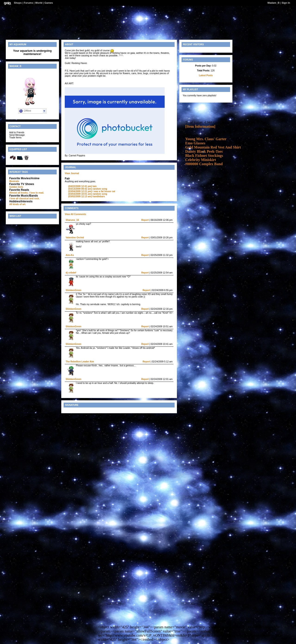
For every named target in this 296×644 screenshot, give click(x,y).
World (39, 3)
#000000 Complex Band (204, 164)
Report (145, 220)
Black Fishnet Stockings (204, 156)
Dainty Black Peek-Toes (204, 151)
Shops (18, 3)
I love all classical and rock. (24, 199)
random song (88, 189)
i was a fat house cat (92, 191)
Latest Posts (206, 75)
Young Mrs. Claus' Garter (206, 139)
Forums (28, 3)
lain (82, 186)
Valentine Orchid (75, 238)
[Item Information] (200, 126)
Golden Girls (16, 187)
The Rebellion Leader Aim (80, 362)
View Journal (72, 173)
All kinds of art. (18, 204)
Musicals (14, 181)
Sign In (286, 3)
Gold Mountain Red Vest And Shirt (213, 147)
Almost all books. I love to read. (27, 193)
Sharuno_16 (72, 220)
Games (49, 3)
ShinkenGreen (74, 290)
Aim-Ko (70, 255)
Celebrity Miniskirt (201, 160)
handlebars (86, 196)
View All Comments (75, 214)
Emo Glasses (195, 143)
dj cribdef (71, 273)
